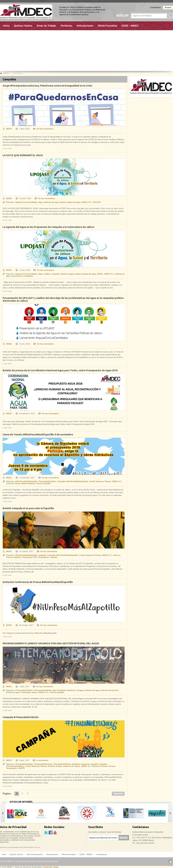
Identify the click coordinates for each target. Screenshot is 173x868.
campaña (55, 274)
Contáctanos (155, 7)
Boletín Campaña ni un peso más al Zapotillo (28, 508)
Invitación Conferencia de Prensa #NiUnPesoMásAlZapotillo (38, 582)
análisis (47, 274)
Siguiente (118, 794)
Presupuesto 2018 (29, 557)
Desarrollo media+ (51, 861)
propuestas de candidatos (22, 276)
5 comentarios (42, 760)
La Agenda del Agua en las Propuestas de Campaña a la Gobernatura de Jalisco (48, 227)
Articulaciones (85, 26)
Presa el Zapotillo (43, 483)
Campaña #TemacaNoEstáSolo (21, 717)
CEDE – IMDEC (130, 26)
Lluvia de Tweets (13, 483)
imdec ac (117, 555)
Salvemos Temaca (100, 766)
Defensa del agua (51, 202)
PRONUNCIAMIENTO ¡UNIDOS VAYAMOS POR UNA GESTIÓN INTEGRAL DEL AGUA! (51, 643)
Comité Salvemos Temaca (100, 481)
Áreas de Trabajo (46, 26)
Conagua (80, 690)
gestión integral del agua (70, 202)
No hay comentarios (45, 129)
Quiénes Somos (23, 26)
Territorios (66, 26)
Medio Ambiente (28, 483)
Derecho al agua (67, 274)
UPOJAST (97, 202)
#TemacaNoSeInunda (43, 764)
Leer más (8, 148)
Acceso (168, 7)
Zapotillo (54, 557)
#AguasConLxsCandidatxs (26, 202)
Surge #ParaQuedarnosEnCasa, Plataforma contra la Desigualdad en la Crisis (47, 86)
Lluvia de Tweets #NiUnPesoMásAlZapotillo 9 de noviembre (38, 435)
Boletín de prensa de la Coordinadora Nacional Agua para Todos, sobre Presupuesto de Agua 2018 (60, 370)
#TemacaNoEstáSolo (47, 481)
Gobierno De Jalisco (72, 766)
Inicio (6, 26)
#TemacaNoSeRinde (43, 690)
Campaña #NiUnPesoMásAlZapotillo (73, 481)
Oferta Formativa (107, 26)
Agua (41, 202)
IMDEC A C (86, 202)
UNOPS (21, 768)
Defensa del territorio (110, 690)
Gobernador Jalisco (29, 692)
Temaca (112, 766)
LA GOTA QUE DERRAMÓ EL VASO (23, 155)
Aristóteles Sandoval (66, 690)
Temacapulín (44, 557)
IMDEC (9, 129)
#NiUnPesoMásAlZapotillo (26, 481)
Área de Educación (35, 854)
